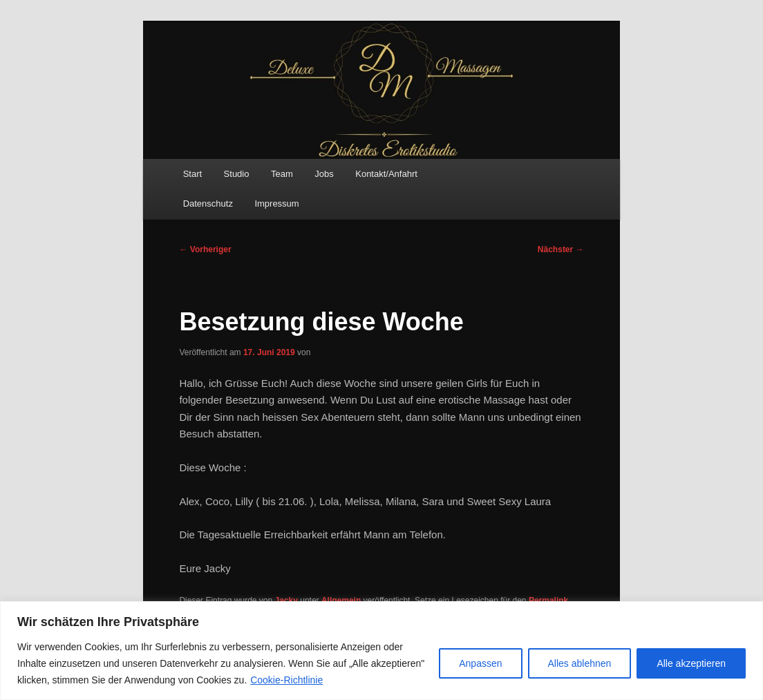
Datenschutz (208, 204)
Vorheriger (205, 249)
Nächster (561, 249)
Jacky (286, 600)
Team (282, 174)
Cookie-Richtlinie (286, 680)
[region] (381, 651)
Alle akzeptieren (691, 663)
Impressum (276, 204)
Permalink (548, 600)
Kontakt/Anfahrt (386, 174)
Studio (237, 174)
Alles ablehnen (580, 663)
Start (192, 174)
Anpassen (480, 663)
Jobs (324, 174)
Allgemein (341, 600)
